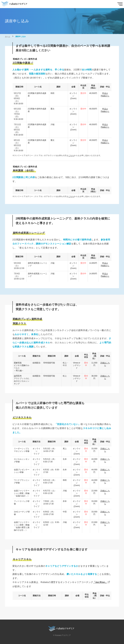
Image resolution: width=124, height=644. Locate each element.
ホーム (8, 37)
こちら (71, 155)
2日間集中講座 (22, 63)
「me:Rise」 (100, 582)
